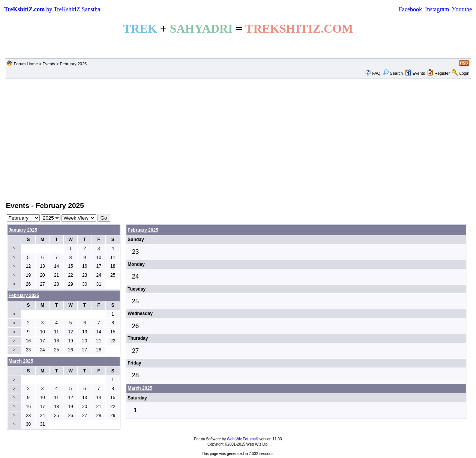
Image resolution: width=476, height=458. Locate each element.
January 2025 (23, 230)
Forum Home (26, 64)
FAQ (376, 73)
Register (442, 73)
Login (464, 73)
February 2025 (143, 230)
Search (393, 73)
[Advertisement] (238, 139)
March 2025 (140, 388)
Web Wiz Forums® (243, 439)
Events (49, 64)
